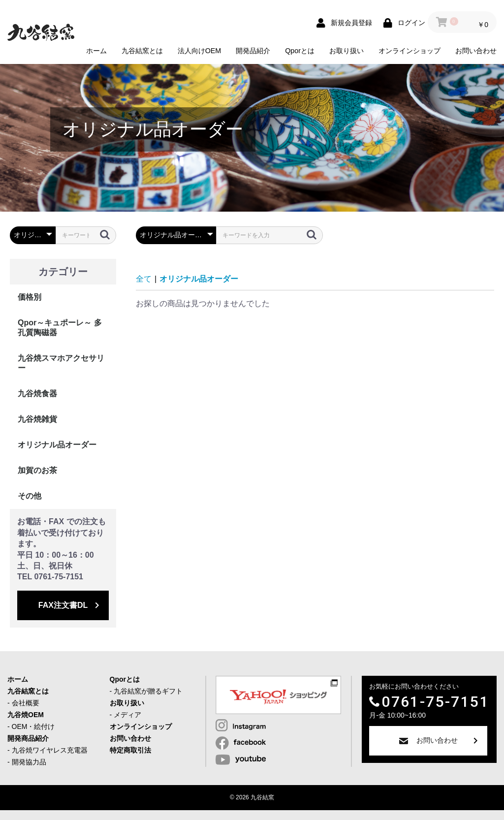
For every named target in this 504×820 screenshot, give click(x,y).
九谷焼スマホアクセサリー (61, 363)
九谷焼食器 (37, 394)
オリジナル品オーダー (57, 445)
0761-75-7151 (435, 702)
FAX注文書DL (63, 605)
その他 (30, 496)
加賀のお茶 (37, 470)
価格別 (30, 297)
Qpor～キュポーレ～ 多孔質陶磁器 (60, 328)
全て (144, 279)
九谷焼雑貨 (37, 419)
